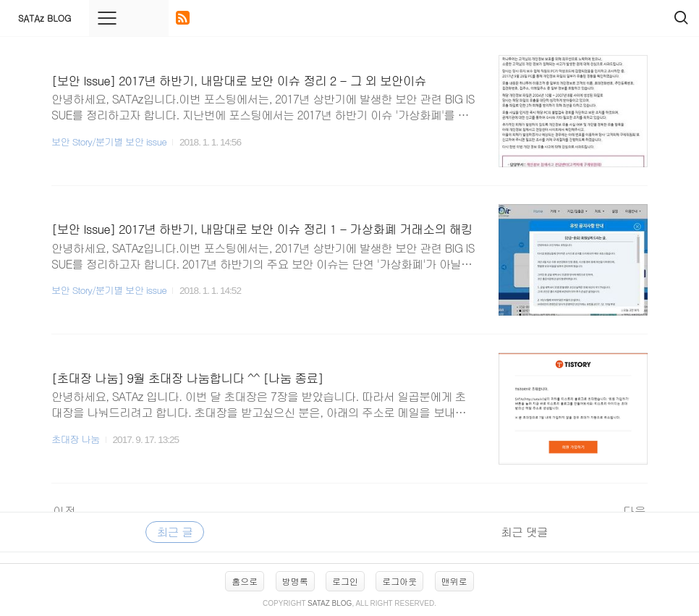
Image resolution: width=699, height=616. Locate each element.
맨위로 (454, 581)
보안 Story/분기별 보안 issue (109, 142)
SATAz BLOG (45, 18)
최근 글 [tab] (175, 532)
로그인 (345, 581)
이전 (64, 511)
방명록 (295, 581)
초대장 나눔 (76, 439)
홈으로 (245, 581)
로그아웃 (399, 581)
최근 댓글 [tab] (524, 532)
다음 (635, 511)
